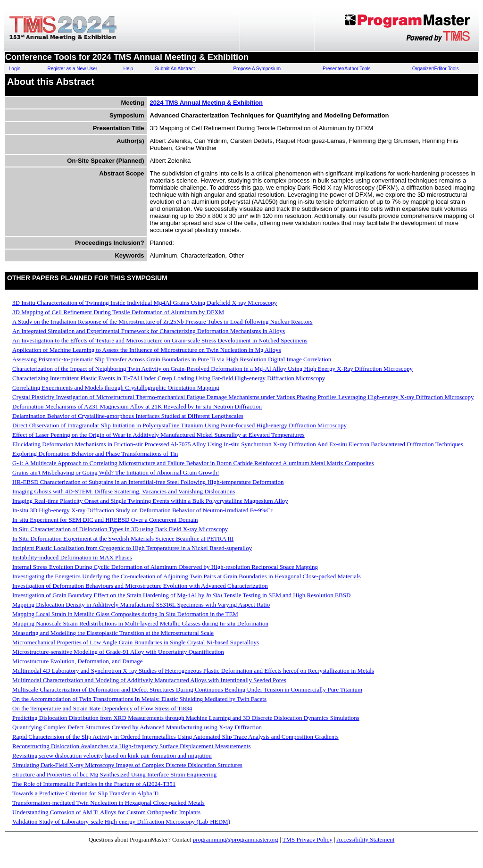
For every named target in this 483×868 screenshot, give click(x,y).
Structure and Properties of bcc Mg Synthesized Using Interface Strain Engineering (114, 774)
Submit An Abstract (175, 69)
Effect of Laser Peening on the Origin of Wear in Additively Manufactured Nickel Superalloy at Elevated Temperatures (158, 435)
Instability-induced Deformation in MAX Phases (72, 557)
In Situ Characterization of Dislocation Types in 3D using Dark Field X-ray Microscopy (120, 529)
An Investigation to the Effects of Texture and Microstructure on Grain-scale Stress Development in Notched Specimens (160, 340)
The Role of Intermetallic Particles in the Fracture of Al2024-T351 (94, 784)
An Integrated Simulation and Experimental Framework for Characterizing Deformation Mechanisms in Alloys (149, 331)
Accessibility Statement (365, 839)
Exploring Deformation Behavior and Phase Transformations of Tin (95, 454)
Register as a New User (72, 69)
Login (15, 69)
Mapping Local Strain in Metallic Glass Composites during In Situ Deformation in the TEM (125, 614)
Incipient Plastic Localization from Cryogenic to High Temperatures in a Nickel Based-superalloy (132, 548)
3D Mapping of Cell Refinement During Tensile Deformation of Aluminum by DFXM (118, 312)
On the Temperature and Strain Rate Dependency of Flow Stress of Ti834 (102, 708)
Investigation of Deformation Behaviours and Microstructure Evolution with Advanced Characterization (140, 586)
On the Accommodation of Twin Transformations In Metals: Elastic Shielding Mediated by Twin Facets (139, 699)
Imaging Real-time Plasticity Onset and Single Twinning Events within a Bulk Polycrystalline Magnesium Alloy (150, 501)
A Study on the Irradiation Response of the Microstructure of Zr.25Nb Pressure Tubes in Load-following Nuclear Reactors (162, 321)
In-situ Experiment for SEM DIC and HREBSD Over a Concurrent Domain (105, 520)
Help (129, 69)
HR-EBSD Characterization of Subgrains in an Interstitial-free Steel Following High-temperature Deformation (148, 482)
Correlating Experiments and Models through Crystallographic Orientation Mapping (116, 388)
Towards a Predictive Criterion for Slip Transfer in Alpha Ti (86, 793)
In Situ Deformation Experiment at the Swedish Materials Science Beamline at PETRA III (123, 538)
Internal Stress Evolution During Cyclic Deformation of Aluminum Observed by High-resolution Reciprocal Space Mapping (165, 567)
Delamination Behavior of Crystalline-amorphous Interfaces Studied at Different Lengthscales (128, 416)
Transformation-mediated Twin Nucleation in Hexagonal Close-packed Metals (108, 803)
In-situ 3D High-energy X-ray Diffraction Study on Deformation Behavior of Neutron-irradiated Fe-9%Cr (142, 510)
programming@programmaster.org (236, 839)
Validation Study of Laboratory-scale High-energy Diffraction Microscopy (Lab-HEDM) (121, 822)
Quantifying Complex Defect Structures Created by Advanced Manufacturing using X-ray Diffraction (137, 727)
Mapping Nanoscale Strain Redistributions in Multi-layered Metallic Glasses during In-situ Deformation (140, 623)
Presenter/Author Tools (347, 69)
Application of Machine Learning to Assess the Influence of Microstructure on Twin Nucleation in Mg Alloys (147, 350)
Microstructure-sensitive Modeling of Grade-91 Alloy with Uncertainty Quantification (118, 652)
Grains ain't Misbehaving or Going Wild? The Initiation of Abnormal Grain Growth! (116, 472)
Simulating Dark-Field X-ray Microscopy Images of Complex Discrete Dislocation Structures (127, 765)
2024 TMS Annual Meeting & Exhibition (206, 103)
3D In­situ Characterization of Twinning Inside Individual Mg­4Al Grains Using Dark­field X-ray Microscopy (145, 303)
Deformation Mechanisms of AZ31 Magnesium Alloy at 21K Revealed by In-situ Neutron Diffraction (137, 406)
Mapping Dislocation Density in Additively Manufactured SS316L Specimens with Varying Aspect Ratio (141, 605)
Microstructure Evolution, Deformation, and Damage (78, 661)
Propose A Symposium (257, 69)
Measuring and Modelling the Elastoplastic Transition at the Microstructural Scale (113, 633)
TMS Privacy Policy (308, 839)
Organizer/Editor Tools (436, 69)
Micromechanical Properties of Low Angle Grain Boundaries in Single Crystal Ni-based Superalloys (136, 642)
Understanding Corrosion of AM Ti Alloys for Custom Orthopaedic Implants (106, 812)
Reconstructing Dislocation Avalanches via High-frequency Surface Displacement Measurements (132, 746)
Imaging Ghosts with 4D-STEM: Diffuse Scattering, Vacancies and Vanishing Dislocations (124, 491)
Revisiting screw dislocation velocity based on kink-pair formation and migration (112, 755)
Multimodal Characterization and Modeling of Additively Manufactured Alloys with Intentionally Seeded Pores (149, 680)
